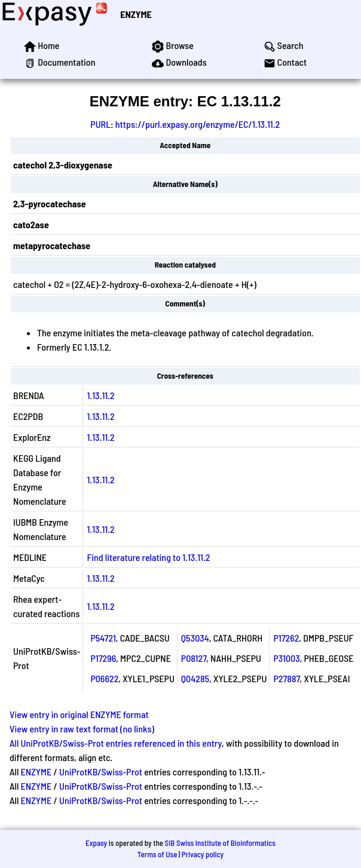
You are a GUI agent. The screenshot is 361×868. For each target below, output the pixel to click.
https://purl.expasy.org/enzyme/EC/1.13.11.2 (198, 124)
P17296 (103, 658)
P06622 (104, 678)
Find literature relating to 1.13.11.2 (148, 557)
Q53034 (195, 638)
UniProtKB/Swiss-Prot (101, 772)
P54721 (103, 638)
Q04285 (195, 678)
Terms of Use (157, 854)
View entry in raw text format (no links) (82, 729)
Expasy (96, 843)
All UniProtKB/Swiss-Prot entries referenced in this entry (116, 743)
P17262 (286, 638)
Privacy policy (203, 854)
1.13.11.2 (100, 395)
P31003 (286, 658)
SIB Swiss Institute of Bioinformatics (220, 843)
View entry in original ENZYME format (79, 714)
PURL (100, 124)
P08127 (194, 658)
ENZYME (136, 14)
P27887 (286, 678)
